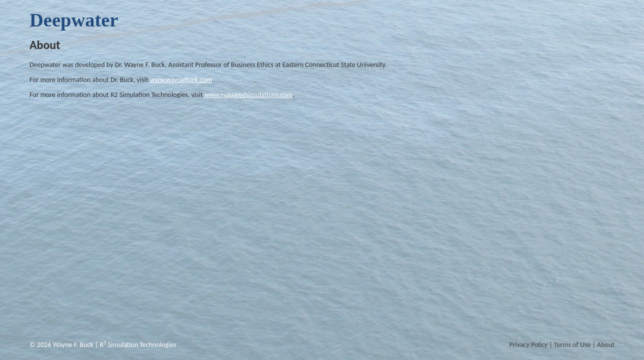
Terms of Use (572, 345)
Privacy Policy (528, 345)
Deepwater (74, 20)
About (606, 345)
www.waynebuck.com (181, 80)
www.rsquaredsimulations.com (248, 95)
